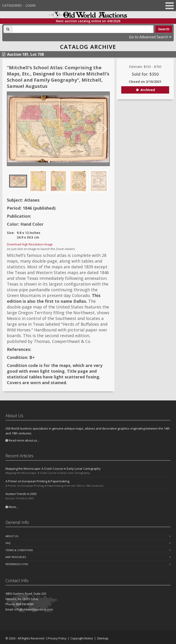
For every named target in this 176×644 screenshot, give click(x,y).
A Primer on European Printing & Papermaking (37, 481)
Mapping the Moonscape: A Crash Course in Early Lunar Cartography (53, 469)
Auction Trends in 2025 (21, 494)
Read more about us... (22, 440)
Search (164, 29)
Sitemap (103, 638)
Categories (12, 5)
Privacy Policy (57, 638)
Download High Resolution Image (30, 244)
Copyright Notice (82, 638)
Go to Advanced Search (150, 37)
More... (12, 507)
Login (30, 5)
